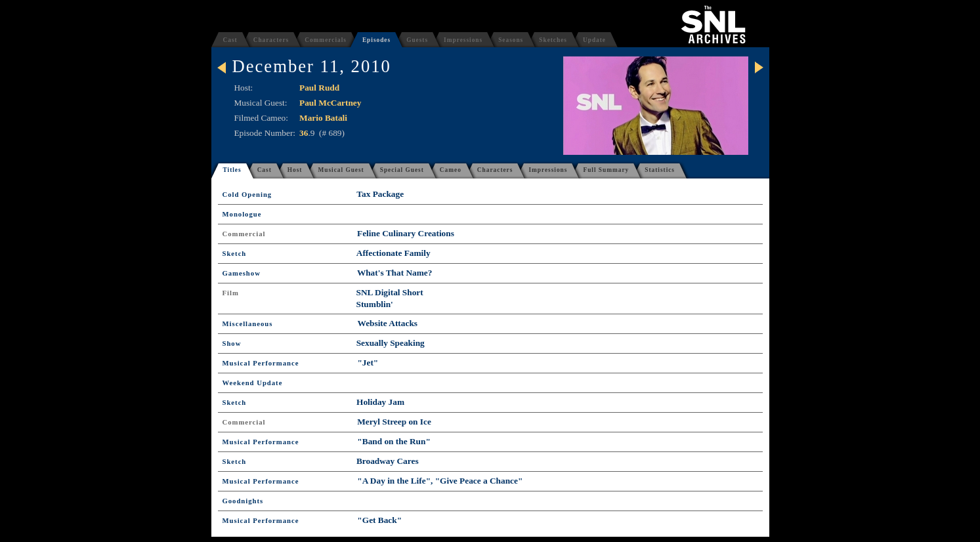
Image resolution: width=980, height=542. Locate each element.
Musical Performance (261, 363)
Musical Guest (341, 170)
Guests (417, 40)
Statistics (660, 170)
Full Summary (606, 170)
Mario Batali (323, 118)
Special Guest (402, 170)
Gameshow (242, 273)
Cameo (451, 170)
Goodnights (243, 501)
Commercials (326, 40)
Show (232, 344)
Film (231, 293)
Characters (271, 40)
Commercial (244, 234)
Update (594, 40)
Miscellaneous (248, 324)
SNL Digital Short (390, 292)
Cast (230, 40)
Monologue (242, 214)
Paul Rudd (319, 88)
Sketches (553, 40)
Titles (232, 170)
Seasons (511, 40)
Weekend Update (253, 383)
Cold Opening (247, 195)
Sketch (235, 254)
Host (295, 170)
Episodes (376, 40)
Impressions (463, 40)
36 (304, 133)
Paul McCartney (330, 103)
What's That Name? (395, 273)
